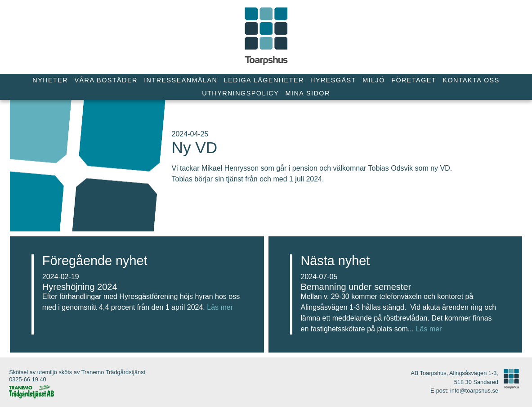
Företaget (414, 80)
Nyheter (50, 80)
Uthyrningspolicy (240, 93)
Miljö (374, 80)
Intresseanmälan (181, 80)
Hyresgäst (333, 80)
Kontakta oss (471, 80)
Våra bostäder (106, 80)
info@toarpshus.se (474, 391)
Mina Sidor (308, 93)
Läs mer (220, 307)
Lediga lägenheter (264, 80)
